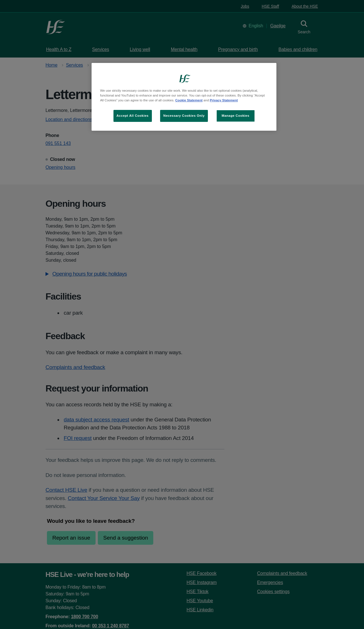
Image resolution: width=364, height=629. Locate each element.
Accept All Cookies (133, 116)
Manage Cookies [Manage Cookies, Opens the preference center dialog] (235, 116)
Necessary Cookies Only (184, 116)
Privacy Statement (224, 100)
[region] (184, 97)
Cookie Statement (189, 100)
